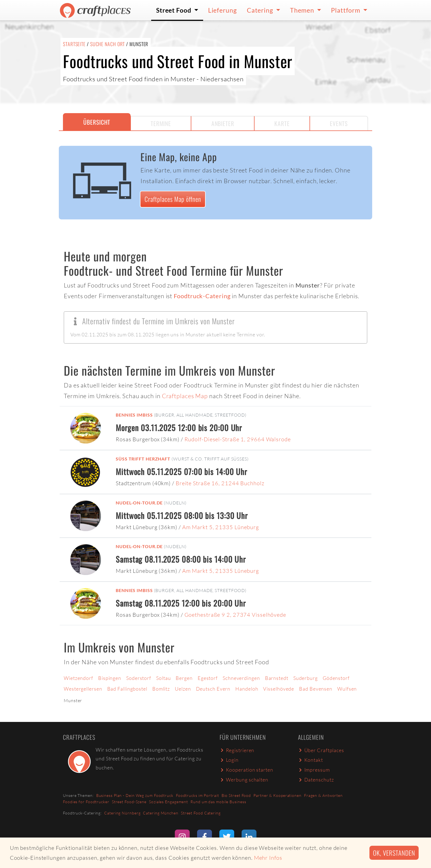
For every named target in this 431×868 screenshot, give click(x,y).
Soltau (163, 678)
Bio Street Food (236, 795)
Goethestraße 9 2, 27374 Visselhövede (235, 615)
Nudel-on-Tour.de (139, 503)
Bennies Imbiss (134, 415)
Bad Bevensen (316, 689)
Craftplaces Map (185, 396)
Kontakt (310, 760)
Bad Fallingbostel (127, 689)
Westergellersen (83, 689)
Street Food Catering (201, 813)
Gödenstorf (336, 678)
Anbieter (223, 123)
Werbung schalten (244, 780)
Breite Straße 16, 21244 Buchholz (220, 483)
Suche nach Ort (108, 44)
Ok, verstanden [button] (394, 853)
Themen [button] (303, 10)
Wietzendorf (78, 678)
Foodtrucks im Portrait (197, 795)
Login (229, 760)
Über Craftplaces (321, 750)
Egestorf (208, 678)
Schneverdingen (241, 678)
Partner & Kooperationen (277, 795)
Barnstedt (277, 678)
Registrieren (237, 750)
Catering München (161, 813)
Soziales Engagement (168, 802)
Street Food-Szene (129, 802)
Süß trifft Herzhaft (143, 459)
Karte (282, 123)
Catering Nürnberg (122, 813)
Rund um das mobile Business (218, 802)
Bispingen (110, 678)
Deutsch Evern (213, 689)
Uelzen (183, 689)
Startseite (74, 44)
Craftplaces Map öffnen (173, 199)
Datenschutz (316, 780)
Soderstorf (139, 678)
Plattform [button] (346, 10)
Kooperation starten (246, 770)
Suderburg (306, 678)
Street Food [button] (174, 10)
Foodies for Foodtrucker (86, 802)
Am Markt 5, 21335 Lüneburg (221, 527)
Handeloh (247, 689)
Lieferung (223, 10)
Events (339, 123)
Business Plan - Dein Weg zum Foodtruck (135, 795)
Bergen (184, 678)
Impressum (314, 770)
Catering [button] (261, 10)
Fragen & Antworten (323, 795)
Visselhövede (279, 689)
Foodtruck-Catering (202, 296)
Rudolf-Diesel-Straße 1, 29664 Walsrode (238, 439)
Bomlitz (161, 689)
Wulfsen (347, 689)
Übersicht (97, 122)
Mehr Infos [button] (268, 858)
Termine (161, 123)
